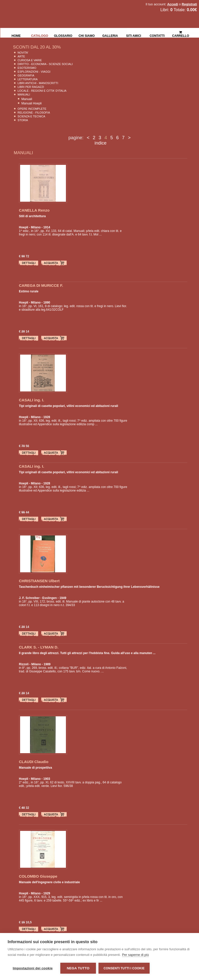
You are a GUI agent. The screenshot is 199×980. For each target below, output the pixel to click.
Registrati (189, 4)
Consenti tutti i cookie (124, 968)
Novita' (23, 53)
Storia (23, 120)
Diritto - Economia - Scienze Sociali (45, 64)
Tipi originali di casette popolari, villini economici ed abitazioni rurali (68, 406)
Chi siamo (87, 35)
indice (100, 143)
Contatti (157, 35)
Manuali (24, 94)
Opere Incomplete (32, 109)
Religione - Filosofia (34, 113)
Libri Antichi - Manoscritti (38, 83)
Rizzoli (24, 664)
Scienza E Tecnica (31, 116)
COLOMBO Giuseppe (38, 876)
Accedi (173, 4)
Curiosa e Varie (30, 60)
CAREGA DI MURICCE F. (41, 285)
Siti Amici (134, 35)
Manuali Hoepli (31, 103)
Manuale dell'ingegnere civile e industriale (49, 882)
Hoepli (24, 227)
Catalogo (40, 35)
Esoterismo (27, 68)
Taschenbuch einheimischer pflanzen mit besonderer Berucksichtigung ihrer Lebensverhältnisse (89, 587)
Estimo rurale (29, 291)
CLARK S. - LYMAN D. (39, 647)
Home (16, 35)
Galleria (110, 35)
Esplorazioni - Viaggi (34, 72)
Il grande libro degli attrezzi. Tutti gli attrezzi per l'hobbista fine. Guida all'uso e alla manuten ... (87, 653)
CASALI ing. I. (31, 400)
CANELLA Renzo (34, 210)
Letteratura (28, 79)
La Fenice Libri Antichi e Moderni (45, 8)
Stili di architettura (32, 216)
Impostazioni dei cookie (33, 968)
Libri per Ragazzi (31, 87)
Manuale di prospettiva (35, 768)
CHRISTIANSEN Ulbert (39, 581)
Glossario (63, 35)
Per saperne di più (135, 955)
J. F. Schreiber (29, 598)
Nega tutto (78, 968)
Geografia (26, 75)
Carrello (181, 32)
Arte (21, 56)
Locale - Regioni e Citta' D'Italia (42, 91)
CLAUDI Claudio (34, 762)
